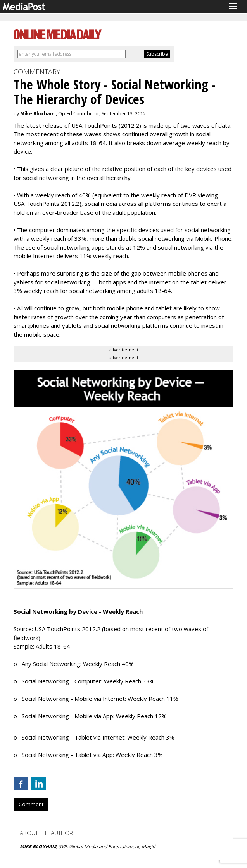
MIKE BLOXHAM (38, 847)
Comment (31, 804)
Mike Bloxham (37, 114)
